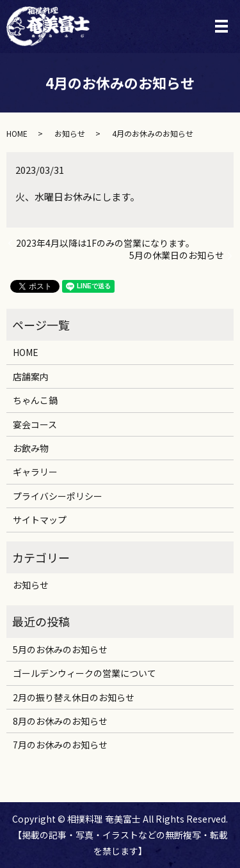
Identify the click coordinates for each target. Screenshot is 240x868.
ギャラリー (35, 472)
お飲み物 (31, 448)
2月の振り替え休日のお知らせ (74, 697)
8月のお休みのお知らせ (60, 721)
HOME (17, 133)
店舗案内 (31, 376)
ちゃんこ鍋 (35, 400)
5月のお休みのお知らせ (60, 649)
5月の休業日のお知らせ (177, 255)
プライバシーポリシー (58, 496)
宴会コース (35, 424)
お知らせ (70, 133)
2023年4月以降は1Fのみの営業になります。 (105, 243)
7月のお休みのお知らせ (60, 745)
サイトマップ (40, 520)
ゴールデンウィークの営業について (84, 673)
